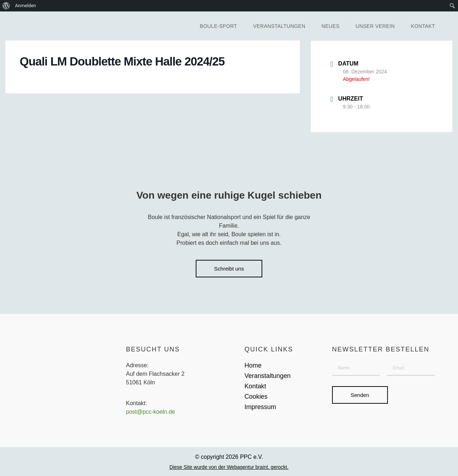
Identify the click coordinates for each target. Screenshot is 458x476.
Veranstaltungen (279, 26)
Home (253, 365)
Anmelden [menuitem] (26, 6)
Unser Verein (375, 26)
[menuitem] (6, 6)
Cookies (256, 397)
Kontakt (423, 26)
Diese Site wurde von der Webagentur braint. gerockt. (229, 467)
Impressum (260, 407)
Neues (331, 26)
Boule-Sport (218, 26)
